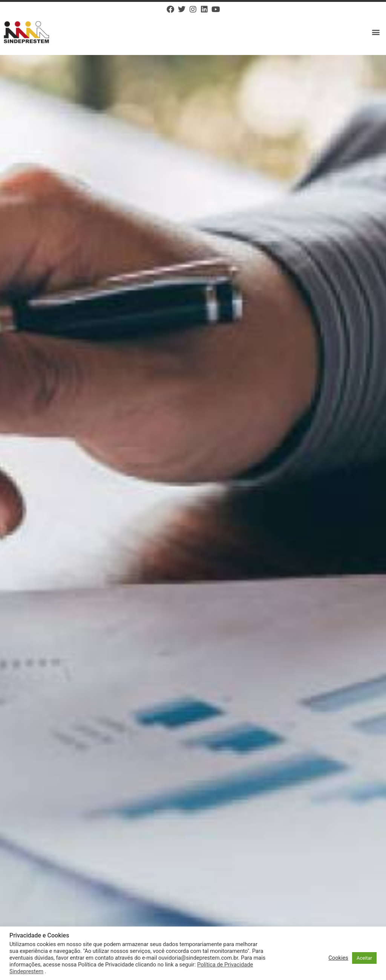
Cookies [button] (338, 958)
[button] (376, 32)
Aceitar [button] (364, 958)
